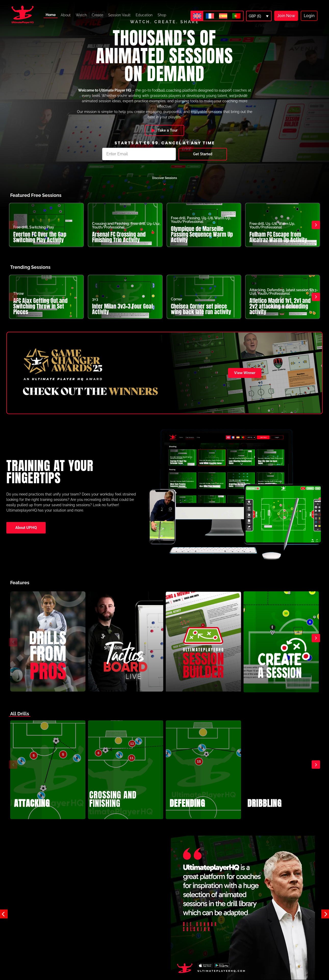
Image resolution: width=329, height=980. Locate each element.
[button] (13, 231)
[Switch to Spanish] (223, 16)
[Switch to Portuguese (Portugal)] (236, 16)
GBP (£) (255, 16)
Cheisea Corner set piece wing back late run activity (201, 315)
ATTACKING (32, 809)
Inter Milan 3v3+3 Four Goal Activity (122, 315)
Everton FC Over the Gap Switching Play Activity (40, 243)
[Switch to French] (210, 16)
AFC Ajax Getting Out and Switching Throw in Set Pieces (40, 312)
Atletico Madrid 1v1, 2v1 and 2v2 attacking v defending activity (280, 312)
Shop (162, 15)
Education (144, 15)
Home (51, 15)
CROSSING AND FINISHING (113, 805)
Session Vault (119, 15)
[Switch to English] (197, 16)
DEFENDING (187, 809)
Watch (81, 15)
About (66, 15)
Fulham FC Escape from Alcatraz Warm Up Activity (278, 243)
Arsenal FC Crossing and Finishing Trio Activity (119, 243)
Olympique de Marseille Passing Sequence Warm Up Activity (202, 240)
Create (97, 15)
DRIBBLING (264, 809)
